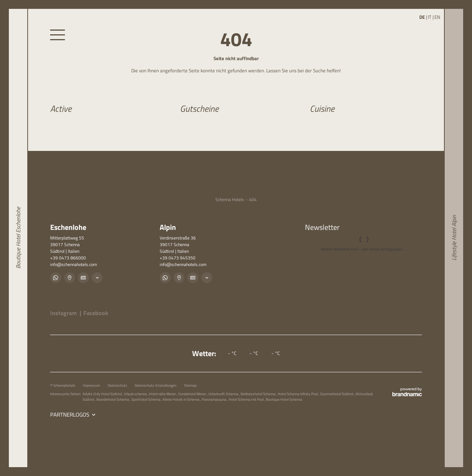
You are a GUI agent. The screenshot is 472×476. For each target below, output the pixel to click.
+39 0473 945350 (178, 258)
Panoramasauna (214, 399)
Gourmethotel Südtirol (337, 394)
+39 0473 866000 (68, 258)
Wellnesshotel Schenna (258, 394)
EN (437, 17)
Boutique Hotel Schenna (284, 399)
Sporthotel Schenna (146, 399)
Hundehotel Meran (192, 394)
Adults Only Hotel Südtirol (103, 394)
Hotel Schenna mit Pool (247, 399)
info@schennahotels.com (74, 265)
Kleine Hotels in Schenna (181, 399)
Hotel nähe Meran (163, 394)
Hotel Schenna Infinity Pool (298, 394)
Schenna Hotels (230, 200)
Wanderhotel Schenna (113, 399)
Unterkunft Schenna (224, 394)
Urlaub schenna (136, 394)
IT (430, 17)
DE (422, 17)
